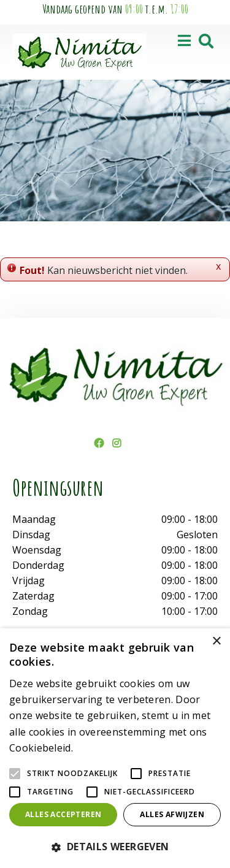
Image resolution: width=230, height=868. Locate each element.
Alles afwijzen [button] (172, 814)
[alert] (115, 748)
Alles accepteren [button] (63, 814)
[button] (115, 847)
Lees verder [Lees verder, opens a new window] (97, 749)
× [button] (216, 641)
